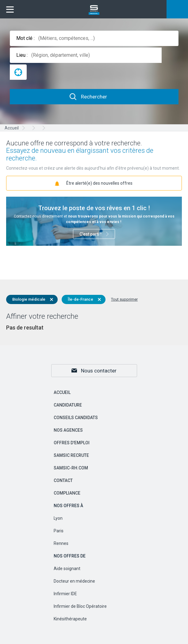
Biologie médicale (29, 299)
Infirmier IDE (65, 594)
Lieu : (22, 55)
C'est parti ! (90, 234)
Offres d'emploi (72, 443)
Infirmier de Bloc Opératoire (80, 606)
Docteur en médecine (74, 581)
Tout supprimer (124, 299)
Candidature (68, 405)
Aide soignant (67, 569)
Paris (59, 531)
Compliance (67, 493)
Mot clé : (25, 38)
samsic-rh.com (71, 468)
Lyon (58, 518)
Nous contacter (99, 371)
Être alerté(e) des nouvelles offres (99, 183)
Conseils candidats (76, 418)
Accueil (62, 392)
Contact (63, 480)
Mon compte (177, 9)
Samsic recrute (71, 455)
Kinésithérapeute (70, 619)
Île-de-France (81, 299)
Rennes (61, 543)
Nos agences (68, 430)
